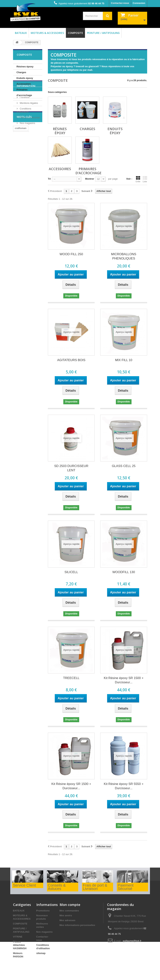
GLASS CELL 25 (124, 466)
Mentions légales (29, 125)
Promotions (43, 911)
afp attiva (32, 198)
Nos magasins (27, 145)
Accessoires (24, 84)
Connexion (139, 3)
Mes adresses (68, 920)
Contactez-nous (120, 3)
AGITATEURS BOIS (71, 360)
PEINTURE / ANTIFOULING (103, 33)
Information (26, 109)
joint (30, 193)
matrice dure (22, 187)
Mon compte (70, 905)
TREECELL (71, 678)
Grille (138, 179)
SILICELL (71, 572)
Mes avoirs (66, 916)
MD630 (19, 198)
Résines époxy (25, 67)
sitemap (41, 953)
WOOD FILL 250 (71, 254)
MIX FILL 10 (124, 360)
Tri (49, 179)
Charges (21, 72)
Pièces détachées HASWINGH (20, 945)
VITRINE (18, 937)
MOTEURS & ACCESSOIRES (47, 33)
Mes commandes (69, 911)
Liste (145, 179)
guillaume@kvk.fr (132, 941)
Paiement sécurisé (30, 140)
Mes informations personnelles (77, 925)
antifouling (21, 182)
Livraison (24, 119)
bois (27, 204)
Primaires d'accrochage (24, 92)
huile (18, 204)
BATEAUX (21, 33)
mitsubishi (21, 176)
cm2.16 (19, 193)
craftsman (21, 170)
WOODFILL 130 (124, 572)
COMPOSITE (75, 33)
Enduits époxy (25, 78)
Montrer (90, 179)
